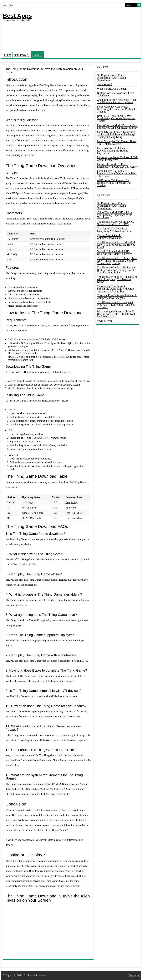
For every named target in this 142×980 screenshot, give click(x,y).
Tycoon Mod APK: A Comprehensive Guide (109, 237)
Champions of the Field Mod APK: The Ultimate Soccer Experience (117, 101)
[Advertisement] (89, 30)
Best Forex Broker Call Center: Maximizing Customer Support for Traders (116, 118)
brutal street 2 (105, 84)
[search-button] (139, 5)
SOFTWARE (22, 55)
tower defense (105, 321)
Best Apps (17, 16)
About (4, 5)
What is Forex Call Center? (112, 89)
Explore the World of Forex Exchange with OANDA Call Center (117, 165)
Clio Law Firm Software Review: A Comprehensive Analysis (117, 297)
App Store (71, 508)
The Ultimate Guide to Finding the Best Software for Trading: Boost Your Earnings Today (116, 270)
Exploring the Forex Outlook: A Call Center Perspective (117, 159)
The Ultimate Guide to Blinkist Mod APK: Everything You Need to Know (117, 279)
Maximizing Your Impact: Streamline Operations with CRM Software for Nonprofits (116, 289)
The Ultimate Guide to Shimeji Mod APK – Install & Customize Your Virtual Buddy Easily (117, 261)
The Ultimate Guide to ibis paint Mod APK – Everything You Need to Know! (116, 305)
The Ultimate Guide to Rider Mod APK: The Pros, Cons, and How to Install (116, 245)
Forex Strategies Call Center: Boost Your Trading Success (117, 142)
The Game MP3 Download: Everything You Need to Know (114, 230)
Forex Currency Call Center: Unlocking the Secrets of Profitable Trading (117, 109)
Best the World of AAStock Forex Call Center (116, 94)
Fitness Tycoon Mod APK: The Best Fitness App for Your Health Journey (117, 126)
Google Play (72, 502)
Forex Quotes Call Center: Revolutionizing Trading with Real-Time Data (117, 173)
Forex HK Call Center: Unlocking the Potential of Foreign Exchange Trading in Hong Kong (116, 134)
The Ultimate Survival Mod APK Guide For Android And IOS (115, 223)
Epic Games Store (74, 513)
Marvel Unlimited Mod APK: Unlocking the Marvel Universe (115, 253)
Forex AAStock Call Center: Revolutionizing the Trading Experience (113, 151)
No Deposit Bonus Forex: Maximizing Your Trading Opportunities (111, 78)
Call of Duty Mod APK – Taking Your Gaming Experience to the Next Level (115, 215)
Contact (11, 5)
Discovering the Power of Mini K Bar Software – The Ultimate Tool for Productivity (116, 314)
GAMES (37, 55)
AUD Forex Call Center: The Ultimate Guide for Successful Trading (114, 183)
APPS (7, 55)
